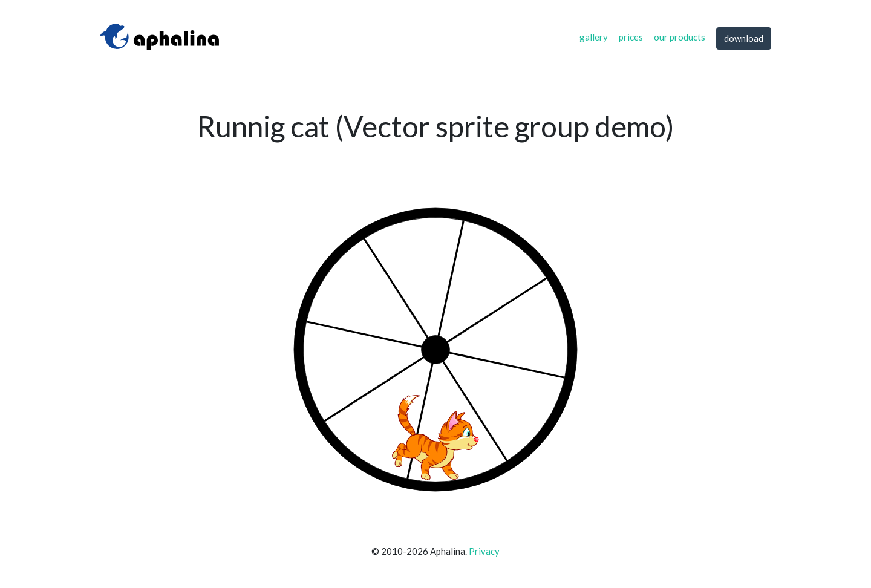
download (744, 38)
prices (631, 37)
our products (680, 37)
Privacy (484, 551)
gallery (594, 37)
